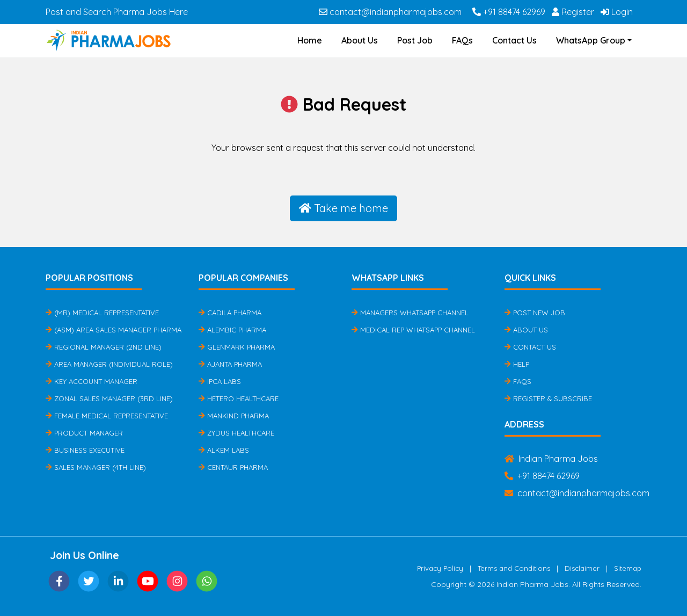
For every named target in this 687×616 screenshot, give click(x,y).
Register (573, 12)
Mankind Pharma (234, 416)
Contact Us (514, 40)
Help (517, 364)
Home (310, 40)
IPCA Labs (220, 381)
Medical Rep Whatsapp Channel (413, 330)
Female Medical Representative (107, 416)
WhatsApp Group (591, 40)
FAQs (462, 40)
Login (617, 12)
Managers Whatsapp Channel (410, 313)
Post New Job (535, 313)
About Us (360, 40)
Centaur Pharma (233, 467)
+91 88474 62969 (509, 12)
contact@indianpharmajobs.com (390, 12)
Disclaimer (582, 568)
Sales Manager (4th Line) (96, 467)
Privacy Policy (440, 568)
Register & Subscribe (548, 398)
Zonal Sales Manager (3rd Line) (109, 398)
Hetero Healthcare (239, 398)
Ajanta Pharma (230, 364)
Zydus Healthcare (236, 433)
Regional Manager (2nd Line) (104, 347)
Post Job (415, 40)
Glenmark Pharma (237, 347)
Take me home (343, 208)
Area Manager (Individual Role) (109, 364)
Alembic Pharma (232, 330)
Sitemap (628, 568)
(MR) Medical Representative (102, 313)
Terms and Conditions (514, 568)
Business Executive (85, 450)
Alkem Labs (224, 450)
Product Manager (84, 433)
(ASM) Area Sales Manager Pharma (114, 330)
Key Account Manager (92, 381)
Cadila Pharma (230, 313)
